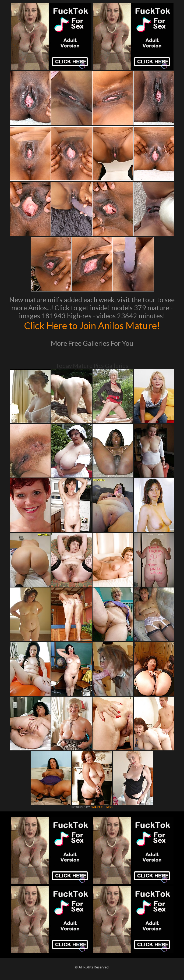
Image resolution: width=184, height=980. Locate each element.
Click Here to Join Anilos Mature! (92, 325)
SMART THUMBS (102, 807)
